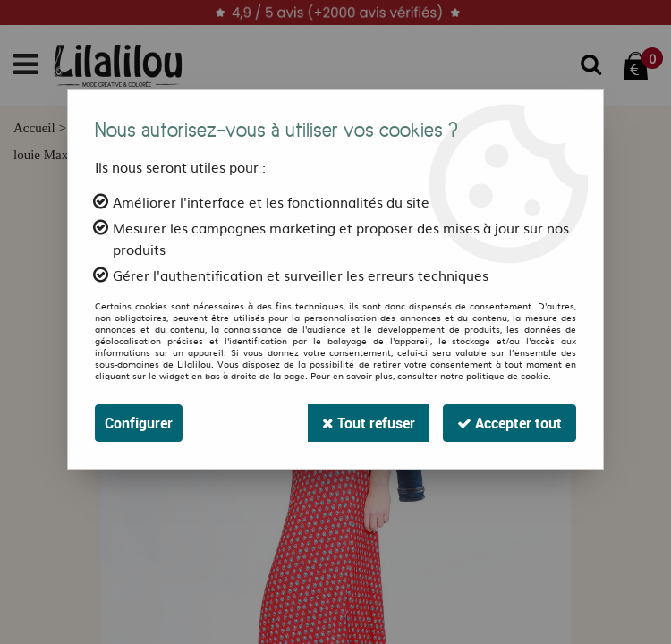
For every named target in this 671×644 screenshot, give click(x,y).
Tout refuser (369, 423)
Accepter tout (510, 423)
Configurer (139, 423)
